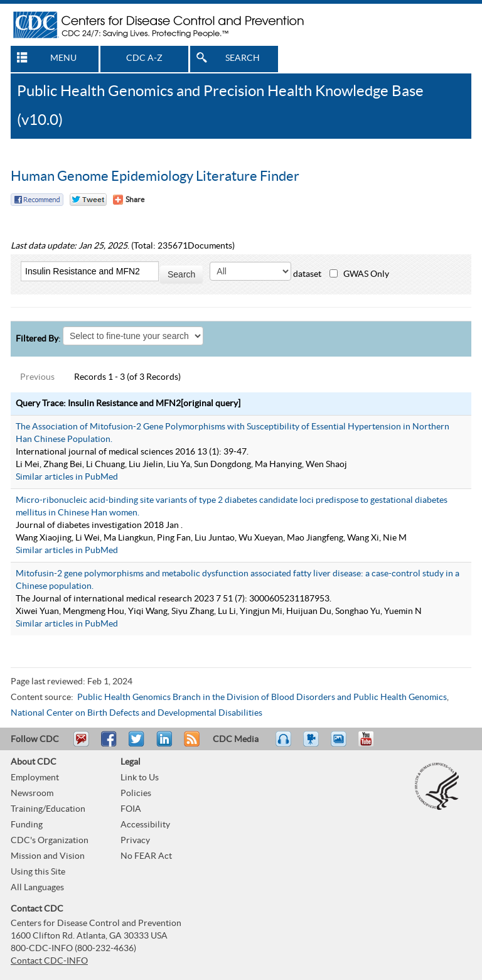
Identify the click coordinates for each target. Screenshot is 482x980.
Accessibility (145, 825)
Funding (27, 825)
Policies (136, 794)
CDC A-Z (144, 58)
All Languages (37, 888)
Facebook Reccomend (37, 200)
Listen (284, 745)
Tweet (137, 745)
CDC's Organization (50, 841)
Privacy (135, 841)
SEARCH (243, 58)
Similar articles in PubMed (67, 477)
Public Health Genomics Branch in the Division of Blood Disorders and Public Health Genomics (262, 697)
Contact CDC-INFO (49, 961)
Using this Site (38, 872)
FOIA (131, 809)
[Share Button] (129, 200)
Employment (35, 778)
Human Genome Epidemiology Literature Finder (155, 176)
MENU (63, 58)
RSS (190, 745)
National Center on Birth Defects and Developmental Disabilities (137, 713)
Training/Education (48, 809)
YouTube (372, 745)
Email (81, 745)
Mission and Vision (48, 856)
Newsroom (32, 794)
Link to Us (140, 778)
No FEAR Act (146, 856)
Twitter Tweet (88, 200)
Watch (313, 745)
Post (163, 745)
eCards (341, 745)
